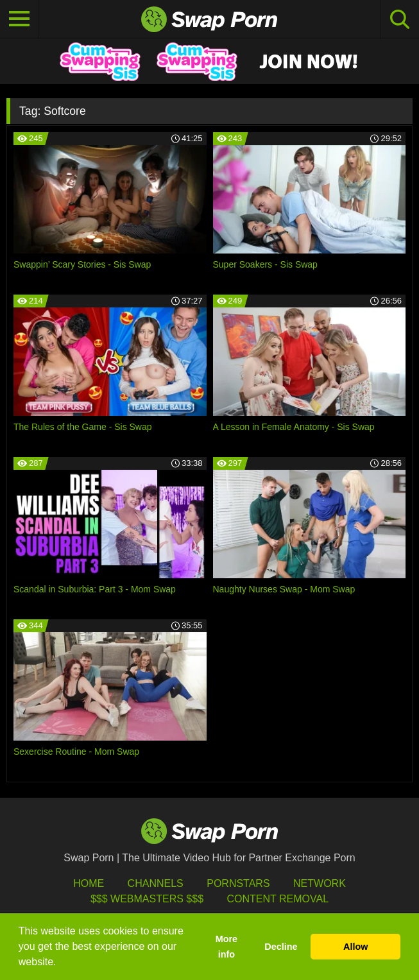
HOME (89, 883)
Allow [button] (355, 947)
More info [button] (227, 947)
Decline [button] (281, 947)
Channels (156, 883)
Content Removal (278, 899)
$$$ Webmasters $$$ (147, 899)
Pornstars (238, 883)
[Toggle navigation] (19, 19)
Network (320, 883)
